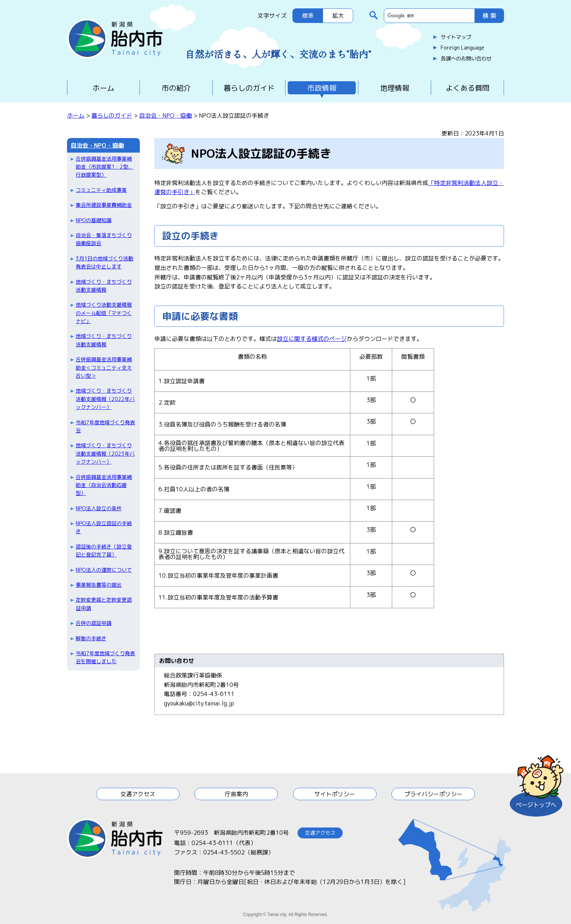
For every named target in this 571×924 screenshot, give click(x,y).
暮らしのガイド (249, 88)
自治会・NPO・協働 (166, 115)
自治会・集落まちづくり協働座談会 (104, 239)
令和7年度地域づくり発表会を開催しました (105, 657)
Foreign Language (462, 48)
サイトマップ (456, 37)
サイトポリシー (335, 794)
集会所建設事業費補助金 (104, 205)
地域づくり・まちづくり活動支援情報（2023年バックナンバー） (105, 453)
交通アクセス (138, 794)
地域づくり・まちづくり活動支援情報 (104, 286)
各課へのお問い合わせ (466, 59)
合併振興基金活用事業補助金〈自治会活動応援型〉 (104, 485)
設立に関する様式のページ (312, 339)
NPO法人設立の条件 (99, 508)
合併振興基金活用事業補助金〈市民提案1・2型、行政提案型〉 (105, 167)
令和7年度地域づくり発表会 (105, 426)
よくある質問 (468, 88)
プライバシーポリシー (433, 794)
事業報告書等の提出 (99, 585)
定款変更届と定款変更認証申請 (104, 604)
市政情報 (322, 88)
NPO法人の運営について (104, 570)
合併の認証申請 (94, 623)
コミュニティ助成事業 (101, 190)
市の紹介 (176, 88)
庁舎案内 (236, 794)
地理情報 (395, 88)
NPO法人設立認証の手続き (104, 527)
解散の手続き (91, 638)
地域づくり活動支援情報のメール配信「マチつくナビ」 (104, 313)
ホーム (103, 88)
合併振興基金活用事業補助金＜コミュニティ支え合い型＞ (104, 367)
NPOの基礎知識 (94, 220)
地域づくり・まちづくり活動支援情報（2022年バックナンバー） (105, 399)
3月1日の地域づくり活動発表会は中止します (105, 262)
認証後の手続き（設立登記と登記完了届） (104, 551)
